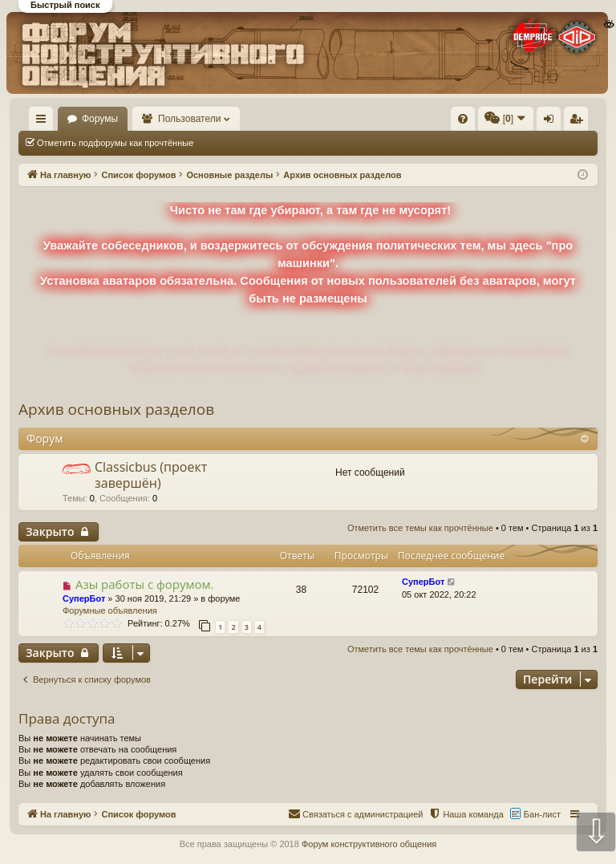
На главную (93, 119)
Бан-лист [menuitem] (542, 814)
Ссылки (45, 122)
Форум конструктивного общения (369, 844)
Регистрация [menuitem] (579, 122)
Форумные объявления (110, 610)
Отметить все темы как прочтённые (290, 143)
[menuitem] (336, 119)
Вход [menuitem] (552, 122)
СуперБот (84, 598)
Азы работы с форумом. (145, 584)
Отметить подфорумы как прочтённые (115, 143)
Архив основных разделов (116, 409)
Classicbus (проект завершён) (151, 475)
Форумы (175, 119)
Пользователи (265, 119)
